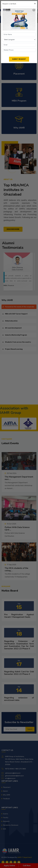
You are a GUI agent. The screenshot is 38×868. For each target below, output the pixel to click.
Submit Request (19, 59)
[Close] (35, 4)
